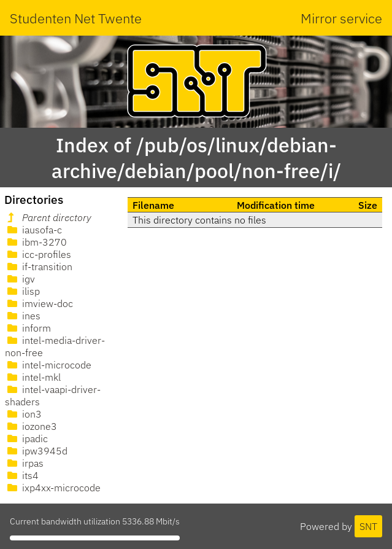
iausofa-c (33, 230)
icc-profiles (38, 254)
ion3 (23, 414)
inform (28, 328)
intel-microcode (48, 365)
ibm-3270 (36, 242)
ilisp (22, 291)
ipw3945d (36, 451)
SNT (368, 526)
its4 (22, 475)
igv (20, 279)
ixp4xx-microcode (53, 488)
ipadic (26, 438)
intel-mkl (33, 377)
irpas (24, 463)
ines (23, 316)
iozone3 (31, 426)
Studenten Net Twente (76, 18)
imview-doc (39, 303)
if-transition (39, 267)
